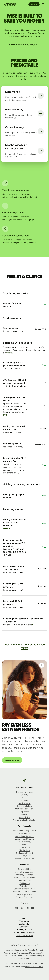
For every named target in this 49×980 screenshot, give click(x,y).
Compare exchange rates (24, 889)
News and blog (25, 869)
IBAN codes (24, 883)
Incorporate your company (25, 892)
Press (25, 797)
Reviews (24, 814)
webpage (10, 353)
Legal (25, 918)
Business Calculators (24, 897)
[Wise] (24, 780)
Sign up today (12, 760)
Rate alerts (24, 886)
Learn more (8, 529)
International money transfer (25, 830)
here (34, 625)
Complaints (24, 927)
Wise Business (24, 850)
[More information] (33, 220)
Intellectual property (24, 935)
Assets (24, 845)
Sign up (34, 4)
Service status (25, 803)
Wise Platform (24, 847)
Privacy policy (24, 921)
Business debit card (24, 853)
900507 (26, 956)
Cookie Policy (24, 924)
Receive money (24, 842)
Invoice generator (25, 894)
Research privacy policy (24, 872)
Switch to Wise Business (25, 45)
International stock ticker (25, 877)
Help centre (24, 812)
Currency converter (25, 875)
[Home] (10, 4)
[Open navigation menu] (43, 4)
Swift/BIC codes (25, 880)
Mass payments (25, 856)
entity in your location (34, 966)
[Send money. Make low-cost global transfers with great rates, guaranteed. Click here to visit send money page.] (24, 96)
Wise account (24, 833)
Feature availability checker (24, 820)
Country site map (24, 929)
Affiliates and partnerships (24, 809)
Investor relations (24, 806)
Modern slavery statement (24, 932)
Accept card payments (24, 859)
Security (24, 795)
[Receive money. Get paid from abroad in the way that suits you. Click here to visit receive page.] (24, 114)
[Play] (42, 665)
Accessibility (25, 817)
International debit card (24, 836)
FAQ (5, 415)
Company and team (25, 792)
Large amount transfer (24, 839)
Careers (24, 800)
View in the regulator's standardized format (24, 646)
